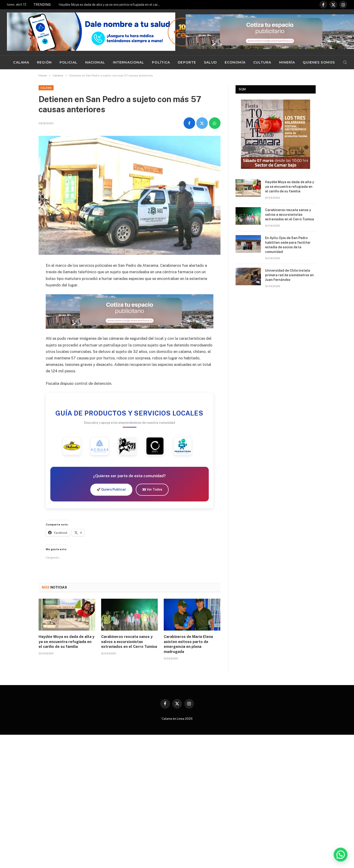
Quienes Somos (319, 62)
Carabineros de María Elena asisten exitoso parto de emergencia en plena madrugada (188, 644)
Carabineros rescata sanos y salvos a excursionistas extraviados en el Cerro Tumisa (129, 642)
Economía (235, 62)
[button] (341, 855)
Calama (21, 62)
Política (161, 62)
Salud (210, 62)
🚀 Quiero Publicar (111, 489)
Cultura (262, 62)
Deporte (187, 62)
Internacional (129, 62)
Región (44, 62)
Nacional (95, 62)
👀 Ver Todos (152, 489)
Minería (287, 62)
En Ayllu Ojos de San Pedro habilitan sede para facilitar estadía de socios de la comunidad (288, 245)
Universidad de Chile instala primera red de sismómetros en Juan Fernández (289, 275)
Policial (68, 62)
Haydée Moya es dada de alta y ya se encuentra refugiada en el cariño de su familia (111, 5)
